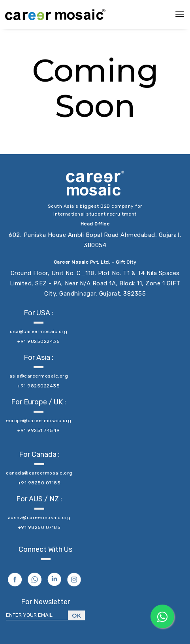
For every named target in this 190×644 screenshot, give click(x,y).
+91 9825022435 (39, 341)
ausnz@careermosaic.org (39, 517)
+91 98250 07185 (40, 483)
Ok (76, 616)
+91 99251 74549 (39, 430)
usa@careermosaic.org (39, 331)
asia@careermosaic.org (39, 376)
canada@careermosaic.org (39, 473)
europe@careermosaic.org (39, 421)
